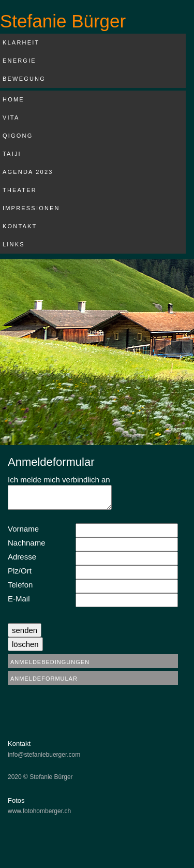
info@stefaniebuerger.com (44, 755)
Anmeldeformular (44, 679)
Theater (20, 190)
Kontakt (20, 226)
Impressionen (31, 208)
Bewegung (24, 79)
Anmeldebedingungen (50, 662)
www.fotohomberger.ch (39, 811)
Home (13, 99)
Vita (11, 117)
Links (14, 244)
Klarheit (21, 42)
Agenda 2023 (28, 172)
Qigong (18, 136)
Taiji (12, 154)
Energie (19, 61)
